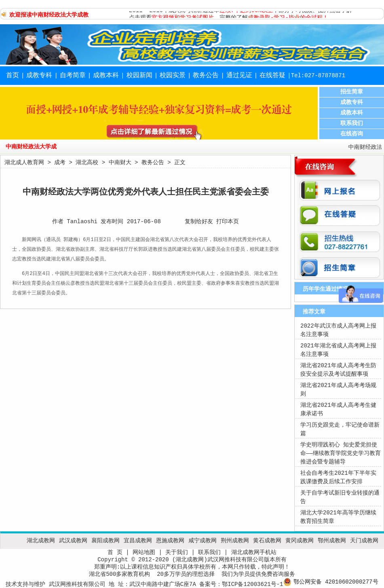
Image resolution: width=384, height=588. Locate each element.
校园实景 (173, 76)
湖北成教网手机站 (254, 552)
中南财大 (120, 163)
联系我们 (352, 123)
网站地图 (144, 552)
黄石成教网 (267, 541)
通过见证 (239, 76)
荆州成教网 (235, 541)
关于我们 (177, 552)
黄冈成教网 (300, 541)
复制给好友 (199, 222)
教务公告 (206, 76)
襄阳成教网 (105, 541)
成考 (60, 163)
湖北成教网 (41, 541)
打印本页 (228, 222)
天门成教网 (364, 541)
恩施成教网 (170, 541)
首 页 (115, 552)
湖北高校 (87, 163)
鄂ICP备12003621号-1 (252, 584)
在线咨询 (352, 134)
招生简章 (352, 92)
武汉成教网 (73, 541)
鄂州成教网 (332, 541)
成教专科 (39, 76)
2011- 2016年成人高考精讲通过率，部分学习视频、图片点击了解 (241, 13)
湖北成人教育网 (24, 163)
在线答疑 (272, 76)
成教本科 (106, 76)
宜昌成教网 (138, 541)
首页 (13, 76)
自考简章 (73, 76)
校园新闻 (139, 76)
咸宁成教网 (203, 541)
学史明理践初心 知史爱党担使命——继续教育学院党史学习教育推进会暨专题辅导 (341, 453)
